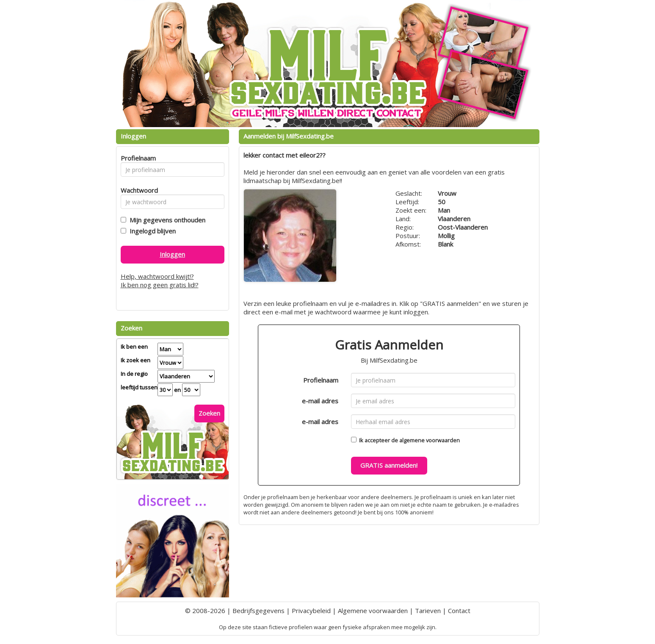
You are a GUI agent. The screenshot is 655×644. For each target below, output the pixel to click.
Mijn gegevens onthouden (166, 220)
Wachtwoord (137, 190)
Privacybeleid (311, 611)
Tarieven (428, 611)
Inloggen (172, 254)
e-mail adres (320, 401)
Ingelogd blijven (151, 231)
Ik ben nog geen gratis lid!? (160, 285)
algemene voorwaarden (430, 440)
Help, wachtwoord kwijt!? (157, 276)
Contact (459, 611)
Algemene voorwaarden (373, 611)
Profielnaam (321, 380)
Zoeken (209, 413)
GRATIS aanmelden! (389, 465)
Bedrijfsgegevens (258, 611)
